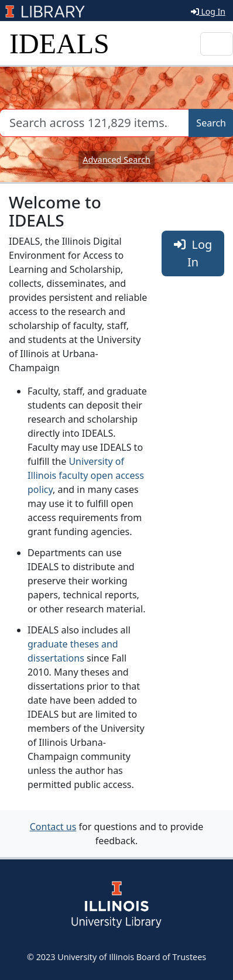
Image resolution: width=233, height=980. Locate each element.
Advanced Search (117, 160)
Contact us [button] (53, 827)
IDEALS (59, 44)
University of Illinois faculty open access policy (86, 475)
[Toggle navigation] (217, 44)
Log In (208, 11)
